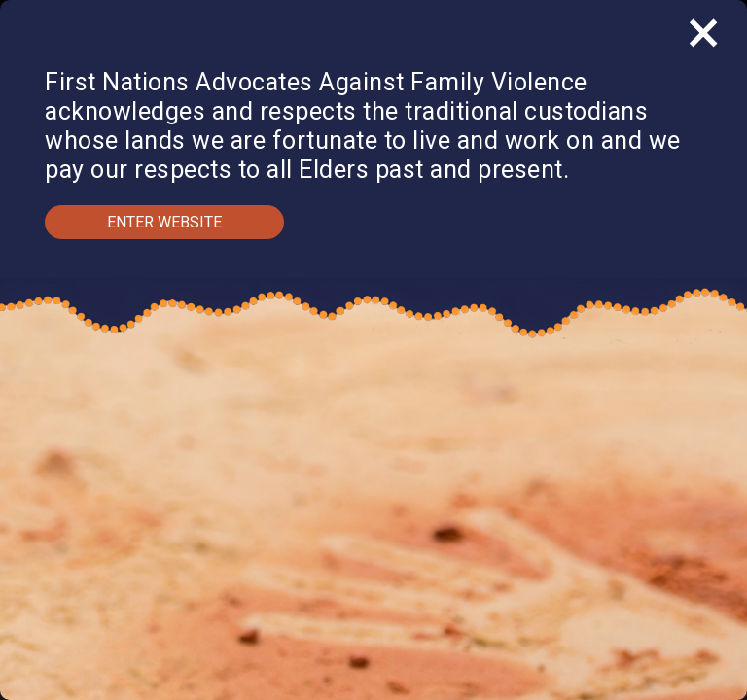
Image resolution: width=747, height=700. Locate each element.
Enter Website (164, 222)
